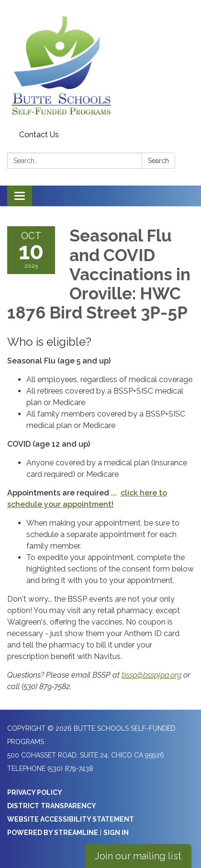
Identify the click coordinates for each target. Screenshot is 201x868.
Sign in (116, 833)
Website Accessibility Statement (71, 819)
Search (158, 161)
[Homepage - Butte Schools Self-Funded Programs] (100, 63)
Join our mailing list (138, 856)
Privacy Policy (35, 792)
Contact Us (39, 135)
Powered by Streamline (53, 833)
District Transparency (52, 806)
